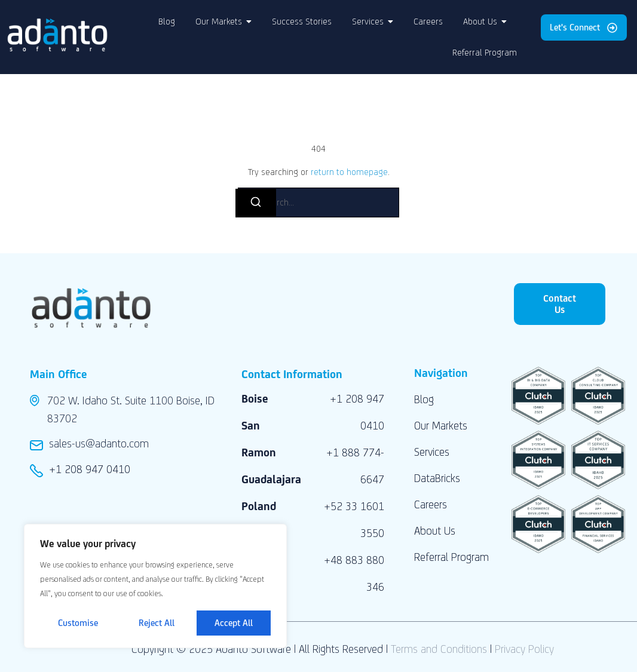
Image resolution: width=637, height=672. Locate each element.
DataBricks (437, 478)
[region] (155, 586)
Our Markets (441, 425)
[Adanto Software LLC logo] (57, 35)
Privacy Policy (524, 649)
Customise (78, 623)
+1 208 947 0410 (90, 469)
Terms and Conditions (439, 649)
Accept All (234, 623)
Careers (431, 504)
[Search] (256, 203)
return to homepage (349, 172)
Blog (424, 399)
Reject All (157, 623)
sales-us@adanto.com (99, 443)
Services (432, 452)
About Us (435, 530)
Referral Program (451, 557)
